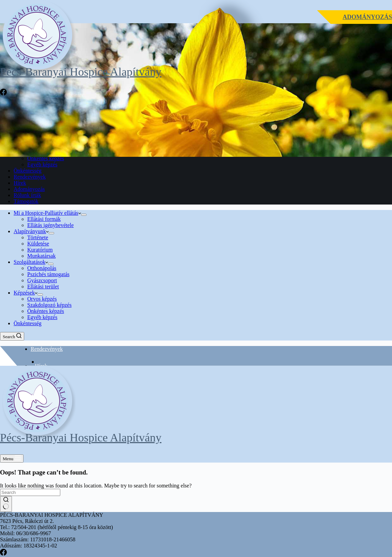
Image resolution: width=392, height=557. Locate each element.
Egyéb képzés (42, 317)
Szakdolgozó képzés (49, 305)
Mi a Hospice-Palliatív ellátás (47, 213)
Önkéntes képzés (46, 311)
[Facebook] (3, 94)
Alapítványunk (31, 231)
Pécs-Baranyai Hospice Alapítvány (81, 72)
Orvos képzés (42, 299)
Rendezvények (47, 349)
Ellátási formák (44, 219)
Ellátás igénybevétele (50, 225)
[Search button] (6, 504)
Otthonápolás (42, 268)
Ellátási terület (43, 287)
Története (38, 237)
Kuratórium (40, 250)
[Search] (12, 336)
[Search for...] (30, 492)
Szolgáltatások (31, 262)
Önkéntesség (28, 323)
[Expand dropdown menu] (84, 215)
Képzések (26, 293)
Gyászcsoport (42, 280)
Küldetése (38, 244)
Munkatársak (42, 256)
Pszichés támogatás (48, 274)
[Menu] (12, 458)
